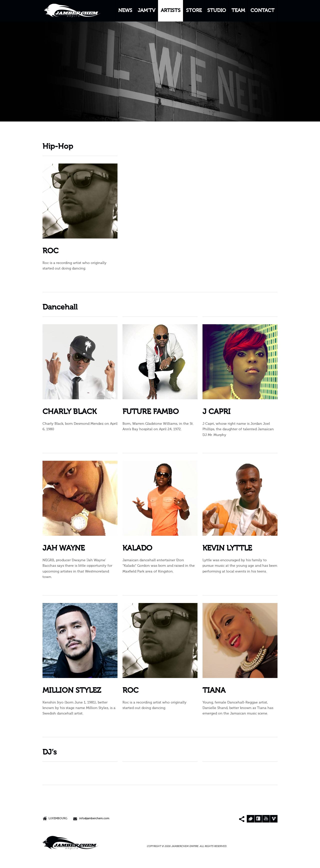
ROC (50, 251)
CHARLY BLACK (69, 412)
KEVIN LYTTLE (227, 548)
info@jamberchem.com (94, 819)
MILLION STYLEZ (72, 691)
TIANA (214, 691)
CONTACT (262, 11)
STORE (194, 11)
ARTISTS (171, 11)
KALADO (137, 548)
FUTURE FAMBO (151, 412)
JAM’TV (146, 11)
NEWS (125, 11)
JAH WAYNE (64, 548)
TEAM (238, 11)
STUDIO (217, 11)
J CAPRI (216, 412)
